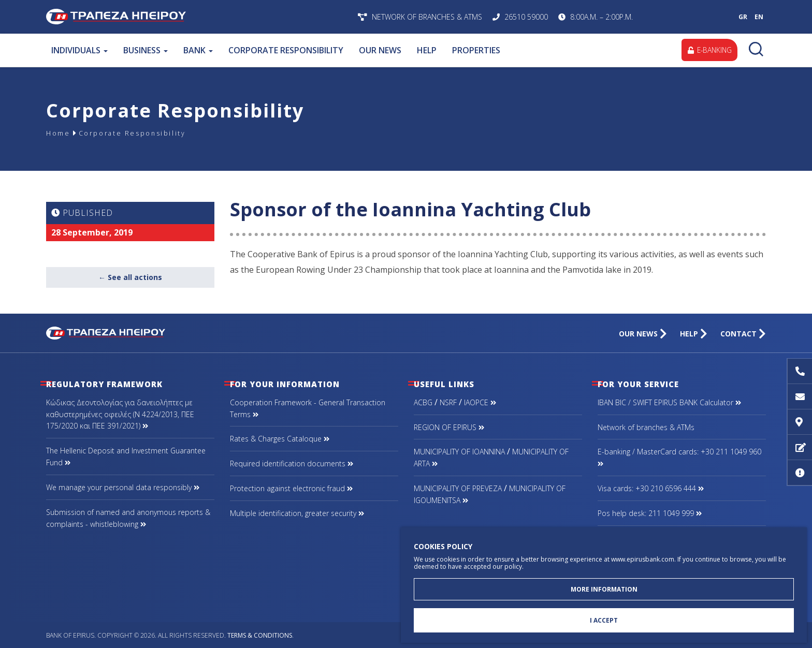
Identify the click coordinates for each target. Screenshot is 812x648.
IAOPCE (480, 402)
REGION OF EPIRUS (449, 427)
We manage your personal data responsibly (123, 487)
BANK (198, 50)
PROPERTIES (476, 50)
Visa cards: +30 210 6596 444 (651, 488)
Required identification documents (292, 463)
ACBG (423, 402)
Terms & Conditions (260, 635)
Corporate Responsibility (141, 133)
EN (759, 17)
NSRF (448, 402)
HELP (427, 50)
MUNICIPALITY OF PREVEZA (458, 488)
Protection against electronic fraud (291, 488)
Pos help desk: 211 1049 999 (650, 513)
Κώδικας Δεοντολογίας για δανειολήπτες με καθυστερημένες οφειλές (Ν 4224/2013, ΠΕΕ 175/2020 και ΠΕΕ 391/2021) (120, 414)
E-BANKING (708, 50)
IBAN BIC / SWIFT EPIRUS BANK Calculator (669, 402)
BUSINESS (146, 50)
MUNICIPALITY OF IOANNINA (459, 452)
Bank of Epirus (182, 17)
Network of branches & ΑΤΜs (646, 427)
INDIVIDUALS (79, 50)
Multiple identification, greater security (297, 513)
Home (60, 133)
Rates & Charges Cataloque (280, 439)
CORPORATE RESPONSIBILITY (286, 50)
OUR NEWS (380, 50)
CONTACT (743, 334)
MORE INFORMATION (604, 587)
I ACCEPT (604, 620)
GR (743, 17)
